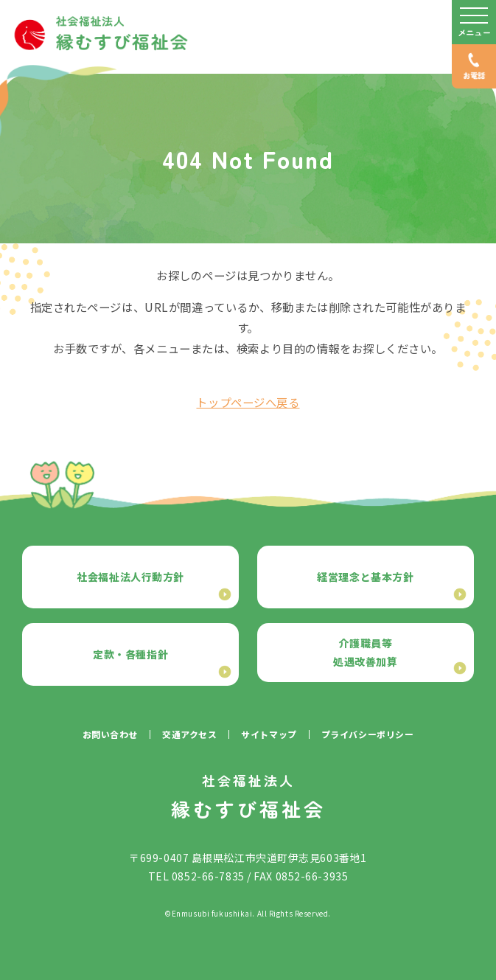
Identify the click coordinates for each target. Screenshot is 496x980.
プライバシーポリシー (368, 734)
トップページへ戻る (248, 402)
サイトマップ (269, 734)
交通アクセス (189, 734)
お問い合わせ (110, 734)
